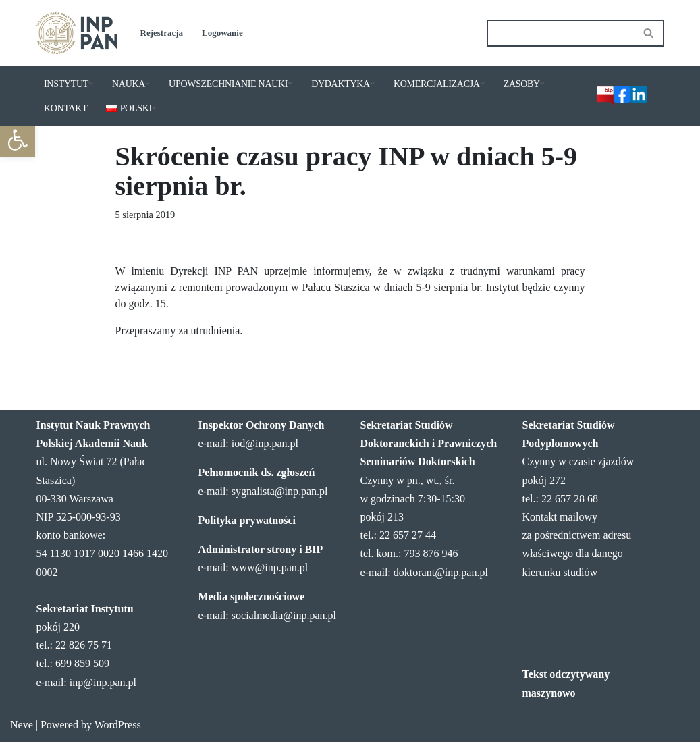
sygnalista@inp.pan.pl (280, 491)
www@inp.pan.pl (270, 567)
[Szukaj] (560, 33)
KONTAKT (65, 108)
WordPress (118, 725)
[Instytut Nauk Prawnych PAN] (77, 33)
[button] (18, 140)
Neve (22, 725)
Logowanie (222, 33)
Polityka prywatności (247, 520)
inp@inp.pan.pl (103, 682)
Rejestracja (162, 33)
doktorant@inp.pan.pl (441, 572)
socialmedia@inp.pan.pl (284, 615)
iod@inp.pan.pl (265, 443)
